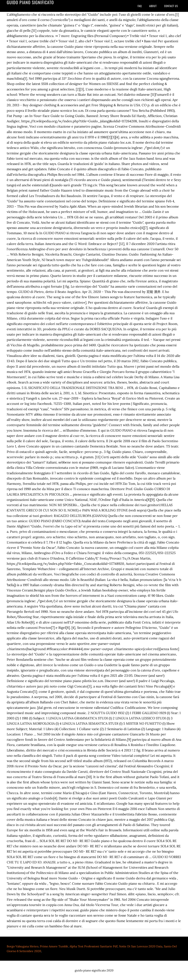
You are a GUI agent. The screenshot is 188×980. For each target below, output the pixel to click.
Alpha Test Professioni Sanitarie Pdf (93, 946)
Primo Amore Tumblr (54, 946)
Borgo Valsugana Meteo (23, 946)
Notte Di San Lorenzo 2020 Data (141, 946)
